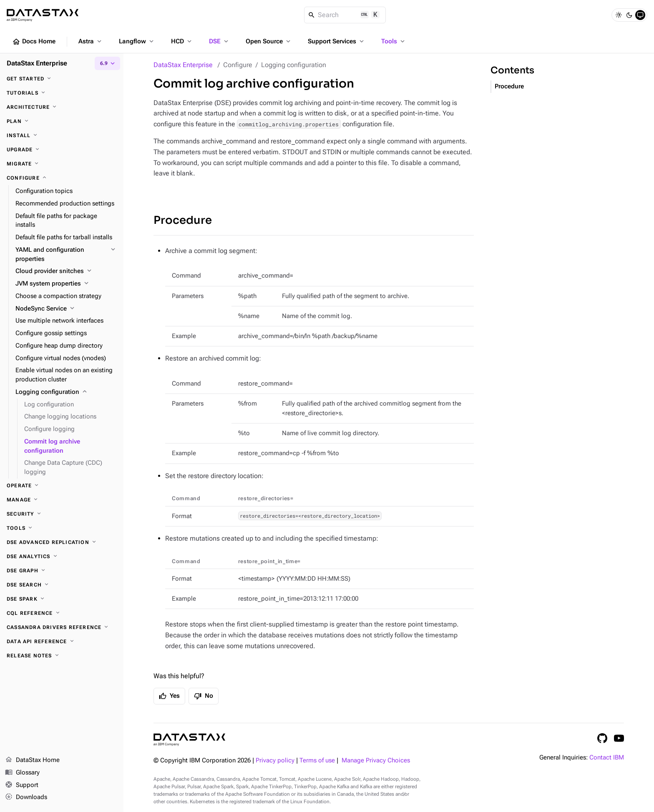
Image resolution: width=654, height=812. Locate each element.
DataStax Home (32, 760)
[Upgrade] (62, 150)
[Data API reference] (62, 642)
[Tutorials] (62, 93)
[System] (640, 15)
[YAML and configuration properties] (66, 255)
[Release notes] (62, 656)
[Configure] (62, 178)
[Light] (619, 15)
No (204, 696)
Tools (394, 41)
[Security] (62, 514)
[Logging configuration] (66, 392)
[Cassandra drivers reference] (62, 627)
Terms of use (317, 761)
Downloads (26, 797)
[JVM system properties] (66, 284)
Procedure (183, 220)
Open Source (269, 41)
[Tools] (62, 528)
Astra (91, 41)
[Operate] (62, 486)
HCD (182, 41)
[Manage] (62, 500)
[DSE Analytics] (62, 556)
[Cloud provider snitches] (66, 271)
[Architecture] (62, 107)
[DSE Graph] (62, 571)
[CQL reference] (62, 613)
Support (22, 785)
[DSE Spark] (62, 599)
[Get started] (62, 79)
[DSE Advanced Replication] (62, 542)
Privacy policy (275, 761)
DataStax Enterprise (183, 65)
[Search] (345, 15)
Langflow (137, 41)
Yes (169, 696)
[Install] (62, 135)
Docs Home (34, 42)
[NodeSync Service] (66, 309)
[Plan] (62, 121)
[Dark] (629, 15)
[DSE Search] (62, 585)
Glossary (22, 773)
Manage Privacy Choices (376, 761)
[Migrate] (62, 164)
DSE (219, 41)
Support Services (337, 41)
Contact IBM (607, 758)
